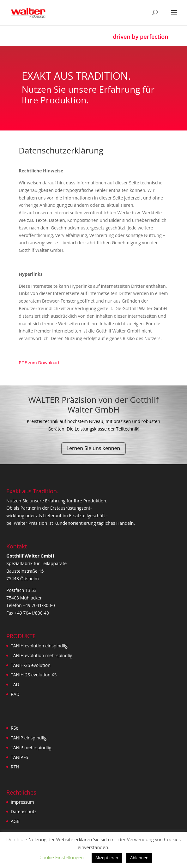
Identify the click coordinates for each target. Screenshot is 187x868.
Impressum (22, 802)
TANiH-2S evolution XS (34, 675)
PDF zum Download (39, 363)
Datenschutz (24, 811)
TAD (15, 684)
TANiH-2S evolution (31, 665)
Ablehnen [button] (139, 858)
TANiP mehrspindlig (31, 747)
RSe (15, 728)
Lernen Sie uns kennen (93, 448)
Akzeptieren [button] (107, 858)
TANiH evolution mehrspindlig (42, 655)
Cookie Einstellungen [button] (62, 857)
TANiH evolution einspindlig (39, 646)
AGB (15, 821)
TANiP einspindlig (29, 738)
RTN (15, 767)
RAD (15, 694)
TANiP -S (19, 757)
